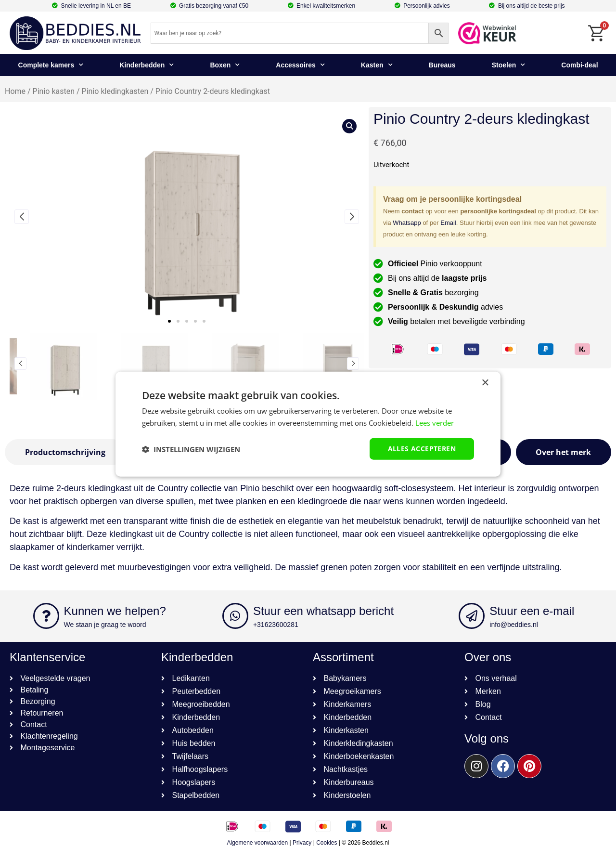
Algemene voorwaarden (257, 843)
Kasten (377, 65)
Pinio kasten (54, 91)
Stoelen (509, 65)
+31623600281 (276, 625)
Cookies (327, 843)
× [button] (485, 383)
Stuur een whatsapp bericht (323, 611)
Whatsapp (407, 223)
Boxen (225, 65)
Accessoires (300, 65)
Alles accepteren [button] (422, 449)
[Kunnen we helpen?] (46, 616)
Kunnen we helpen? (115, 611)
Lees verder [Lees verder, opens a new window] (435, 422)
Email (448, 223)
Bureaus (442, 65)
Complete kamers (51, 65)
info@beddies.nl (514, 625)
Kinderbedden (147, 65)
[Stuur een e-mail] (472, 616)
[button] (169, 321)
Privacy (302, 843)
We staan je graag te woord (105, 625)
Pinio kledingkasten (115, 91)
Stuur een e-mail (532, 611)
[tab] (65, 452)
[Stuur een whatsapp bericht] (235, 616)
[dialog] (308, 424)
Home (15, 91)
